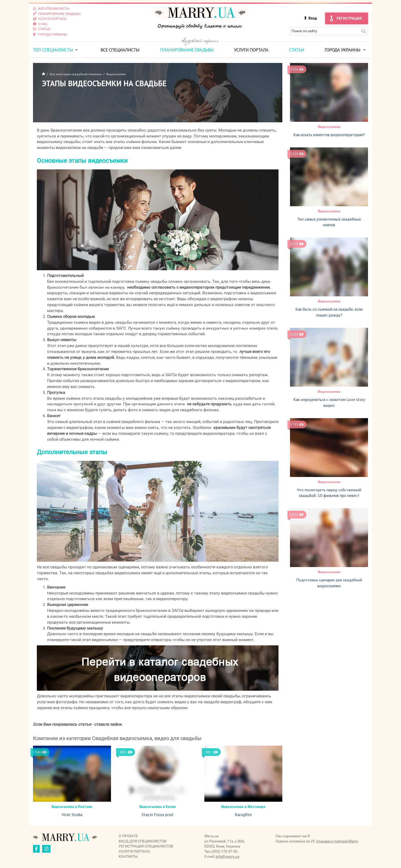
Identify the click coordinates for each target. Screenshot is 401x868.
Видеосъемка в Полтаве (72, 806)
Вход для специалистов (143, 841)
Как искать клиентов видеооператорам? (329, 134)
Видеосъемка (329, 126)
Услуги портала (251, 50)
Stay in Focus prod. (158, 814)
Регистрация (349, 18)
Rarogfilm (243, 814)
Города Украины (342, 50)
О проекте (128, 836)
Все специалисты (120, 50)
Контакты (128, 856)
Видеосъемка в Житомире (243, 806)
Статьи (297, 50)
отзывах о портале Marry (337, 841)
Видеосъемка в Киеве (158, 806)
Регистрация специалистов (146, 846)
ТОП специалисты (53, 50)
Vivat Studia (72, 814)
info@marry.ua (227, 856)
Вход (313, 18)
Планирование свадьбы (187, 50)
